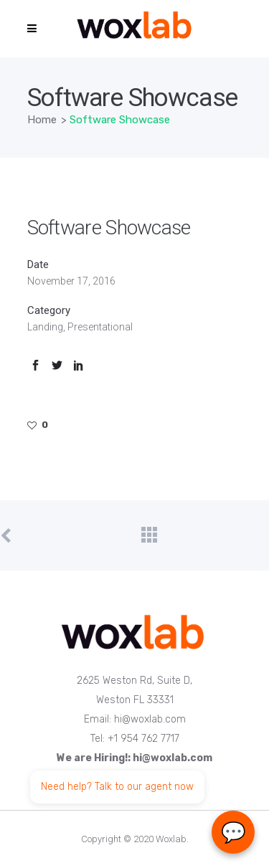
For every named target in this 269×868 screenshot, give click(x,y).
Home (42, 120)
